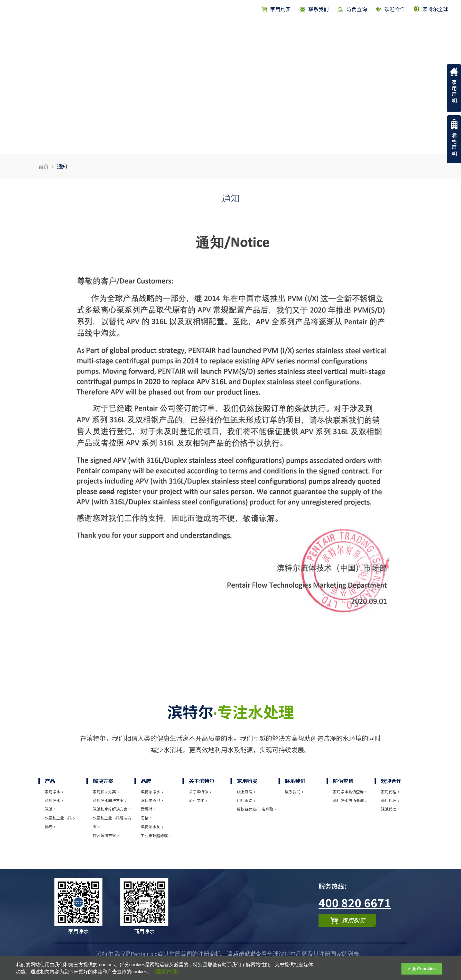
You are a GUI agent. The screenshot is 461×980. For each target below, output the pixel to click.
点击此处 (244, 954)
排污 (50, 827)
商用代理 (390, 800)
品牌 (342, 31)
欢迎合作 (390, 9)
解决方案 (103, 781)
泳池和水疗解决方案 (112, 809)
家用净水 (54, 792)
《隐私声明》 (166, 972)
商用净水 (54, 800)
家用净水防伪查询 (350, 792)
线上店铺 (246, 792)
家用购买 (276, 9)
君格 (146, 818)
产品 (286, 31)
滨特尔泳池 (152, 800)
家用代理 (390, 792)
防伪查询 (343, 781)
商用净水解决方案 (110, 800)
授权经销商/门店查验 (256, 809)
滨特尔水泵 (152, 827)
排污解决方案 (106, 835)
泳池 (50, 809)
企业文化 (198, 800)
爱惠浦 (148, 809)
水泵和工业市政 (60, 818)
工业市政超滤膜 (156, 836)
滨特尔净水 (152, 792)
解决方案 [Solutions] (314, 31)
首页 (264, 31)
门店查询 (246, 800)
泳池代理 (390, 809)
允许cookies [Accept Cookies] (424, 969)
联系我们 (295, 781)
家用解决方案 (106, 792)
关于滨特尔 (391, 31)
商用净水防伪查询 (350, 800)
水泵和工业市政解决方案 (112, 822)
